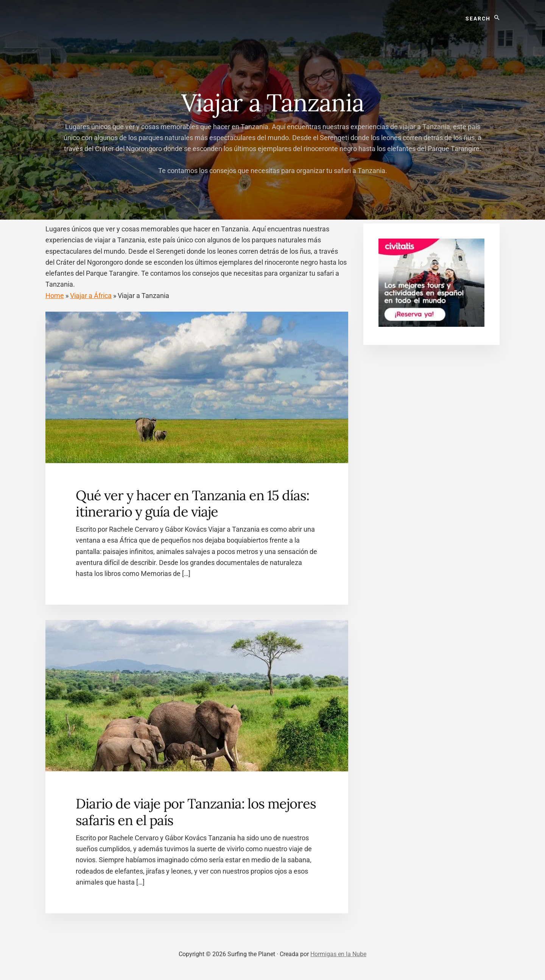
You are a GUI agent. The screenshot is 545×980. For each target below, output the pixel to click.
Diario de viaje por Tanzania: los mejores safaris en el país (196, 812)
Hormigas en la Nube (338, 954)
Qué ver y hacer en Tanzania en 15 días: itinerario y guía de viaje (192, 503)
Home (55, 296)
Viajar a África (91, 296)
